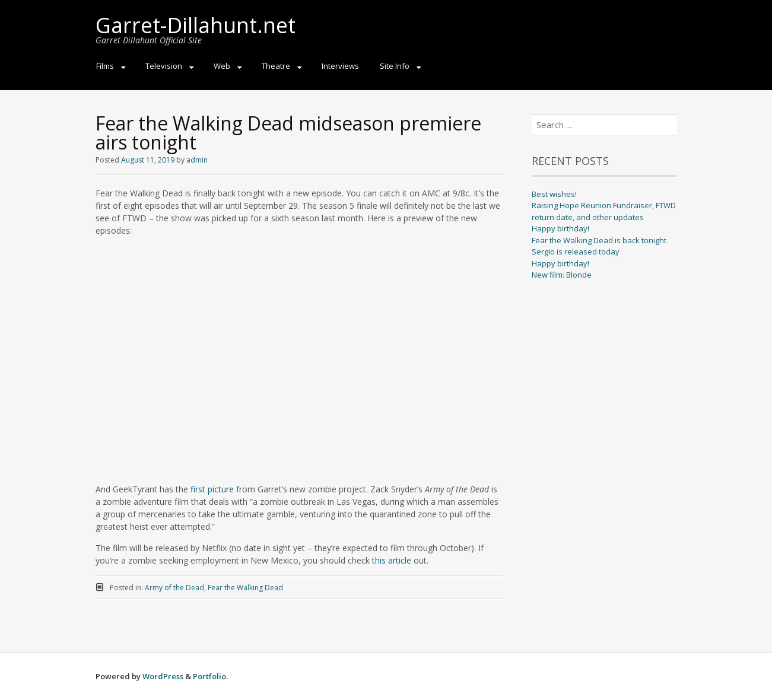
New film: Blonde (562, 275)
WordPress (163, 676)
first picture (212, 489)
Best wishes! (554, 194)
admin (197, 160)
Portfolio (209, 676)
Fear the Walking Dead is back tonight (599, 240)
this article (392, 560)
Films (105, 66)
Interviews (340, 66)
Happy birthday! (560, 228)
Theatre (276, 66)
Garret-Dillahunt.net (196, 25)
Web (222, 66)
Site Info (395, 66)
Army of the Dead (174, 588)
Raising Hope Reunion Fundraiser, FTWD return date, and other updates (604, 211)
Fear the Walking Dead (245, 588)
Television (164, 66)
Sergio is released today (576, 252)
